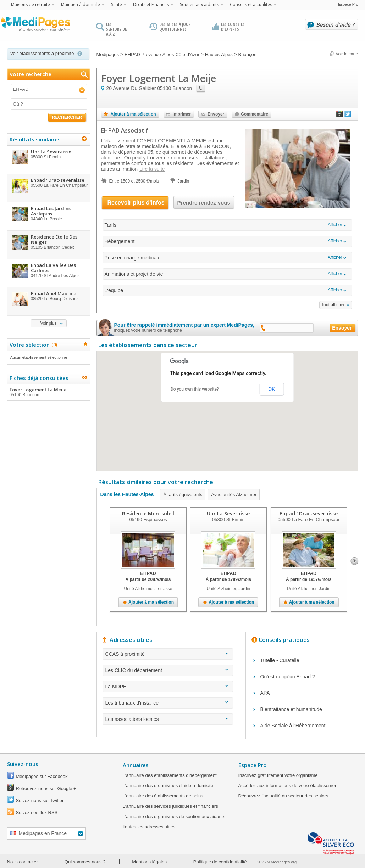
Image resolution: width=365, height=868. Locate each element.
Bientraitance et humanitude (291, 709)
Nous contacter (23, 862)
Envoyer (216, 114)
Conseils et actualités (251, 4)
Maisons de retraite (31, 4)
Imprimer (182, 114)
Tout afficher (333, 305)
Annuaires (136, 765)
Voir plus (48, 323)
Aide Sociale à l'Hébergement (293, 726)
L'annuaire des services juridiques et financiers (170, 806)
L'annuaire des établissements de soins (163, 796)
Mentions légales (149, 862)
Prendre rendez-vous (204, 203)
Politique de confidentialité (220, 862)
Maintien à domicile (81, 4)
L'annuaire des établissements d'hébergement (170, 775)
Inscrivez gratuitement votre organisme (278, 775)
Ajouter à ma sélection (133, 114)
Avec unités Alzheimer (234, 495)
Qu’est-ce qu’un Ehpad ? (288, 677)
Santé (117, 4)
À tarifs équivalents (183, 495)
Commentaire (255, 114)
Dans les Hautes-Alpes (127, 494)
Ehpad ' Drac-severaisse (309, 513)
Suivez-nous (23, 764)
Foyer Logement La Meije (48, 392)
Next (355, 561)
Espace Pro (348, 4)
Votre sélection (32, 345)
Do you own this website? (195, 389)
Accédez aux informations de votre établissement (289, 786)
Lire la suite (152, 169)
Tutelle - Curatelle (280, 660)
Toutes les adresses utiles (149, 827)
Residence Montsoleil (148, 513)
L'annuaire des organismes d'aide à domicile (168, 786)
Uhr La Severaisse (228, 513)
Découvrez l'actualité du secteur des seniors (283, 796)
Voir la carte (344, 54)
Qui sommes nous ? (85, 862)
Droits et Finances (151, 4)
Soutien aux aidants (199, 4)
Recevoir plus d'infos (136, 203)
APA (265, 693)
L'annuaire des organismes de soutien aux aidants (174, 816)
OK (272, 389)
